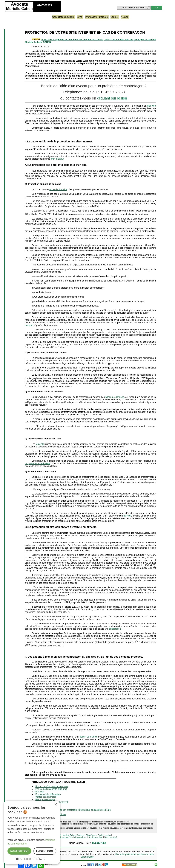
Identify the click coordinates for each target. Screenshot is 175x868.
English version (104, 835)
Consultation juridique (63, 17)
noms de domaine (58, 189)
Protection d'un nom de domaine (51, 786)
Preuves (39, 792)
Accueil (125, 17)
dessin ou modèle (89, 737)
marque (29, 325)
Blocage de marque (45, 799)
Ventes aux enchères (46, 797)
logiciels (40, 444)
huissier (127, 516)
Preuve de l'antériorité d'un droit (51, 789)
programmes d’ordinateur (37, 463)
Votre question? (111, 837)
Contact (114, 17)
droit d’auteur (57, 159)
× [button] (56, 805)
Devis (79, 17)
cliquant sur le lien (112, 98)
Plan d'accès (91, 835)
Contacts (81, 835)
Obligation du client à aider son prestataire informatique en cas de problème (73, 810)
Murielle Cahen (69, 835)
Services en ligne (96, 837)
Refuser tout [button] (45, 851)
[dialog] (32, 832)
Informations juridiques (96, 17)
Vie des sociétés (66, 837)
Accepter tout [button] (19, 851)
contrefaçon (115, 629)
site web (152, 106)
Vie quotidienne (80, 837)
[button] (32, 859)
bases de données (115, 397)
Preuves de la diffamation (48, 794)
